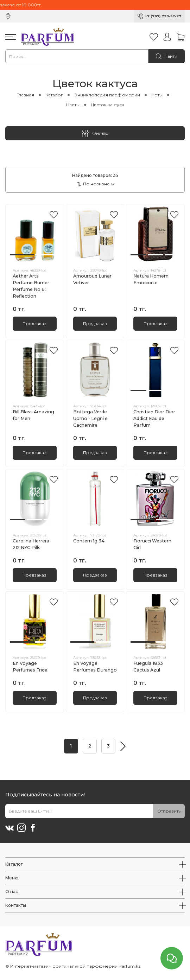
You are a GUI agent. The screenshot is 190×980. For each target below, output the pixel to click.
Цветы (73, 105)
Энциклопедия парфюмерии (107, 95)
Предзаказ (34, 323)
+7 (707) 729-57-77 (163, 16)
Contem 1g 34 (89, 541)
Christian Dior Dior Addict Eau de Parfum (154, 418)
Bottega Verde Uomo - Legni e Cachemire (90, 418)
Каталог (54, 95)
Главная (25, 95)
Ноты (157, 95)
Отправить (169, 811)
